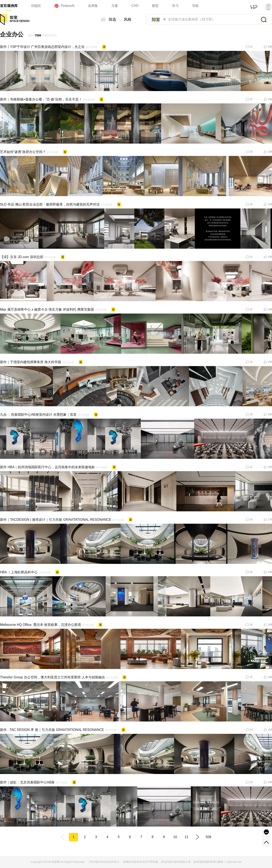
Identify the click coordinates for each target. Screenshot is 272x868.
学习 (175, 6)
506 (208, 837)
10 (175, 837)
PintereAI (64, 6)
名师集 (93, 6)
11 (186, 837)
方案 (115, 6)
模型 (155, 6)
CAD (135, 6)
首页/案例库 (9, 6)
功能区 (36, 6)
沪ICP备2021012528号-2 (104, 862)
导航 (195, 6)
